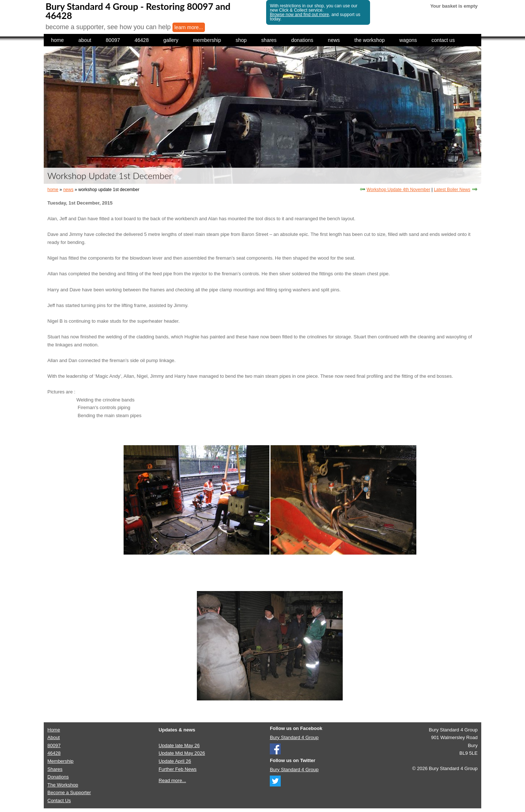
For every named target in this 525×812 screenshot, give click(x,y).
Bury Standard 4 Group (294, 737)
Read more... (172, 780)
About (54, 737)
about (85, 40)
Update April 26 (175, 761)
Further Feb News (178, 769)
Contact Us (59, 801)
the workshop (370, 40)
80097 (113, 40)
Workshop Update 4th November (399, 190)
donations (302, 40)
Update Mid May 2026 (182, 753)
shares (269, 40)
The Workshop (63, 785)
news (334, 40)
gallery (171, 40)
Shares (55, 769)
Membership (61, 761)
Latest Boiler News (452, 190)
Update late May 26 (179, 745)
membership (207, 40)
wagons (408, 40)
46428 (142, 40)
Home (54, 730)
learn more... (189, 27)
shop (241, 40)
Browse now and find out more (299, 15)
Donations (58, 777)
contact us (443, 40)
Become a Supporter (69, 792)
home (57, 40)
